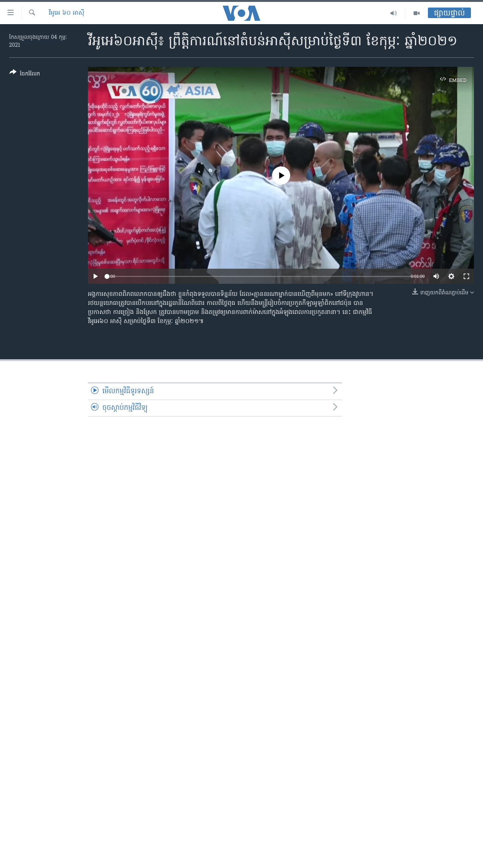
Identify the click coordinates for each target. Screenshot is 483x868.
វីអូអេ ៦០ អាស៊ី (67, 13)
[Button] (25, 75)
